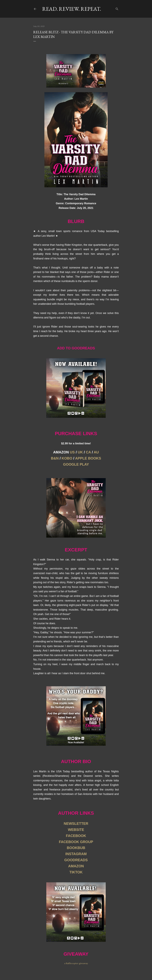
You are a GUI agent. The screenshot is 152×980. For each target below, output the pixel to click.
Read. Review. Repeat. (72, 9)
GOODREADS (76, 860)
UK (80, 452)
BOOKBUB (76, 848)
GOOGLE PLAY (76, 464)
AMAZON (76, 866)
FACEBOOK (76, 836)
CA (88, 452)
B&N (55, 458)
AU (96, 452)
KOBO (67, 458)
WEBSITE (76, 830)
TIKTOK (76, 872)
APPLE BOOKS (88, 458)
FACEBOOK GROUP (76, 842)
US (72, 452)
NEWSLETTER (76, 824)
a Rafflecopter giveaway (76, 963)
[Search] (117, 8)
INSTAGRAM (76, 854)
